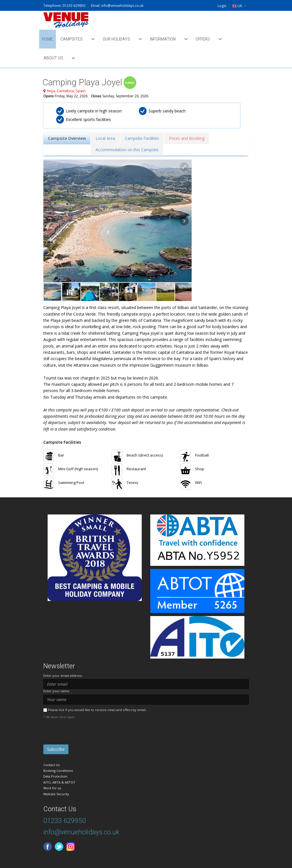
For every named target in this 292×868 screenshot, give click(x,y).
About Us (53, 58)
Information (163, 39)
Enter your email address (63, 676)
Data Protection (55, 776)
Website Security (56, 794)
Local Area (105, 138)
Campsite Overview (67, 138)
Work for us (52, 788)
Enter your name (56, 691)
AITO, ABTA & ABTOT (59, 782)
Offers (203, 39)
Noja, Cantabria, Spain (66, 91)
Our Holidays (116, 39)
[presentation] (87, 733)
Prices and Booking (187, 138)
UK (237, 6)
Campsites (72, 39)
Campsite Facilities (142, 138)
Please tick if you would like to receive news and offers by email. (97, 710)
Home (47, 39)
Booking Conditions (58, 771)
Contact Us (51, 765)
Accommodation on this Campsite (127, 150)
